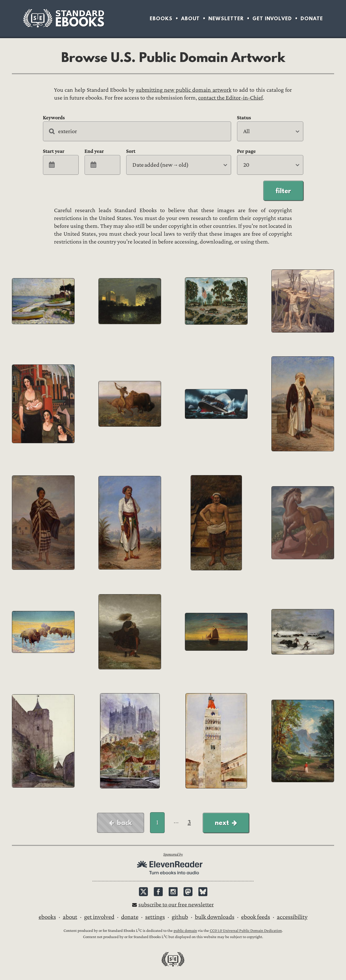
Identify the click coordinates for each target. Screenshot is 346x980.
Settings (155, 917)
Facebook (158, 892)
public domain (185, 931)
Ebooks (161, 19)
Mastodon (188, 892)
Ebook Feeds (256, 917)
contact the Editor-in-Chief (230, 98)
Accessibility (292, 917)
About (190, 19)
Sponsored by (173, 854)
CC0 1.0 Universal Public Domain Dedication (246, 931)
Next (222, 823)
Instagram (173, 892)
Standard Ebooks (64, 18)
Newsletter (226, 19)
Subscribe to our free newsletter (176, 905)
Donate (312, 19)
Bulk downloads (215, 917)
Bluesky (203, 892)
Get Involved (272, 19)
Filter (283, 191)
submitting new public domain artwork (184, 90)
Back (124, 823)
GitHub (180, 917)
